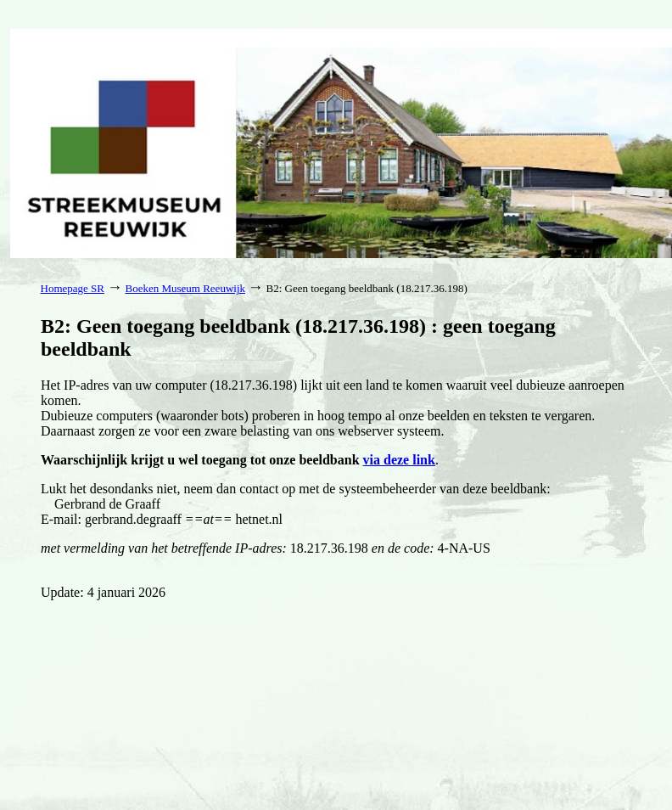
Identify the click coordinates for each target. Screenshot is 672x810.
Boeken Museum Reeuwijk (185, 288)
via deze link (399, 460)
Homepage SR (73, 288)
